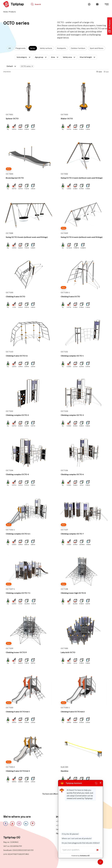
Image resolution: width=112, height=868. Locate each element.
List (106, 72)
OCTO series (27, 66)
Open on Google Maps (66, 833)
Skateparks (62, 48)
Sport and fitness (97, 48)
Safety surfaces (46, 48)
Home (6, 12)
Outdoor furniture (78, 48)
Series (33, 48)
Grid (99, 72)
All (10, 48)
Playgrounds (21, 48)
